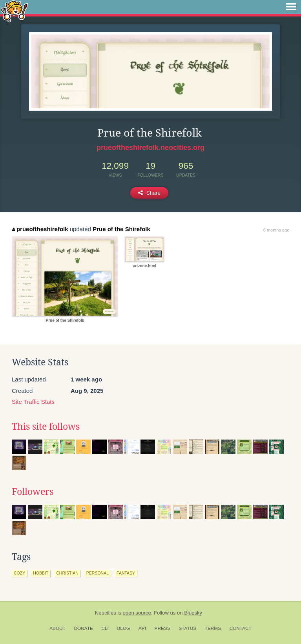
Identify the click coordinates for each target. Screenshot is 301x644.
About (57, 628)
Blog (123, 628)
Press (162, 628)
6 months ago (276, 230)
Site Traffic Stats (33, 402)
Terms (213, 628)
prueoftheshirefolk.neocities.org (150, 148)
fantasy (126, 573)
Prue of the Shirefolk (121, 229)
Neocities (106, 613)
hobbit (41, 573)
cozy (19, 573)
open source (137, 613)
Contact (241, 628)
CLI (105, 628)
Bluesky (193, 613)
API (142, 628)
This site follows (46, 427)
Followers (33, 492)
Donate (84, 628)
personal (98, 573)
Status (187, 628)
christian (67, 573)
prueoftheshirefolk (40, 229)
